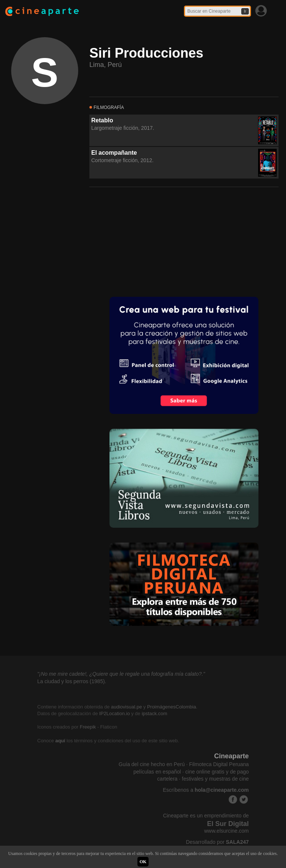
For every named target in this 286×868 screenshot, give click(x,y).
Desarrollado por (217, 842)
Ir (245, 11)
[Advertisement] (145, 241)
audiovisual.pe (126, 707)
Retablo (102, 120)
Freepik (88, 727)
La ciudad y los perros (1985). (72, 681)
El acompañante (114, 153)
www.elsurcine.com (226, 831)
